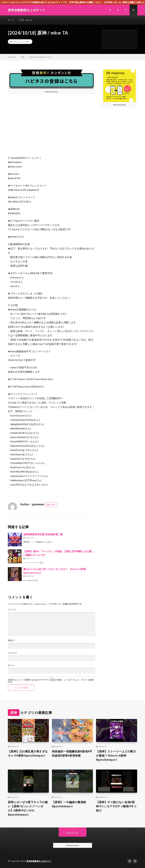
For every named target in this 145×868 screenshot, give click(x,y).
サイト (11, 665)
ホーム (11, 20)
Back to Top (72, 833)
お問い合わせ (26, 20)
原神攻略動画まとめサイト (39, 861)
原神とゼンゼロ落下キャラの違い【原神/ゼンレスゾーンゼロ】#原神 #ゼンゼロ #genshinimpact (28, 808)
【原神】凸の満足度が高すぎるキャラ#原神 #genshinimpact (28, 753)
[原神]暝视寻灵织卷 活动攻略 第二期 (43, 534)
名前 (11, 640)
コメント (12, 610)
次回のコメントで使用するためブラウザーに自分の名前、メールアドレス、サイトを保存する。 (51, 681)
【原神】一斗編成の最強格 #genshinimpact (69, 804)
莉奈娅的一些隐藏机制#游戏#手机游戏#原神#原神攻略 (72, 753)
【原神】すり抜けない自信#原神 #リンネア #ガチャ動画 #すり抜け (116, 806)
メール (12, 653)
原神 (27, 42)
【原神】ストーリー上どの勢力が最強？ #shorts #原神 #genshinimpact (116, 755)
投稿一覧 (50, 505)
